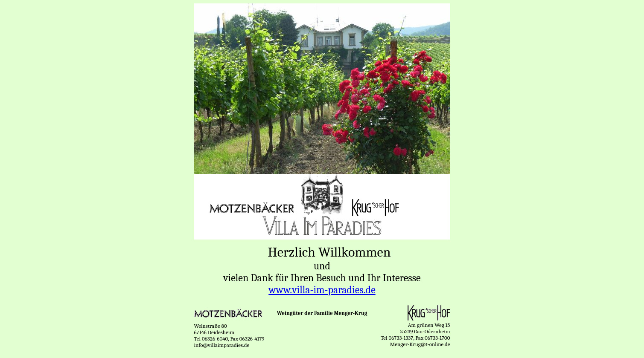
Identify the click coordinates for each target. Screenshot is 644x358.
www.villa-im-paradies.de (322, 290)
